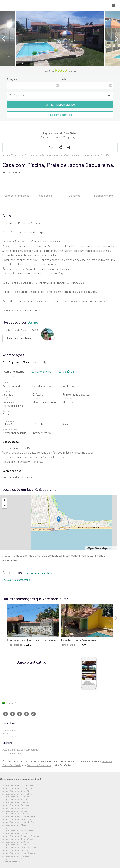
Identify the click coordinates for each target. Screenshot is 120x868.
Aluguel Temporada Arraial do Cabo (19, 822)
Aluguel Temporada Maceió (15, 825)
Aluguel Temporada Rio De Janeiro (18, 786)
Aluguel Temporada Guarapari (16, 814)
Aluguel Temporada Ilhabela (15, 833)
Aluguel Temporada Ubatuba (16, 797)
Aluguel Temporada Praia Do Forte (18, 850)
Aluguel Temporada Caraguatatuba (19, 817)
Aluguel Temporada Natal (14, 845)
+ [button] (5, 500)
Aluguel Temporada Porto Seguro (18, 819)
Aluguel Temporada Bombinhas (17, 794)
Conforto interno (14, 372)
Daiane (33, 322)
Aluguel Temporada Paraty (15, 808)
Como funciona (10, 730)
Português (11, 703)
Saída (63, 79)
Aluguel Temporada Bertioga (16, 842)
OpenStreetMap (97, 548)
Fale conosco (9, 737)
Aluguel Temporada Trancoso (16, 856)
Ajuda (5, 733)
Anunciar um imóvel (13, 753)
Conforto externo (41, 372)
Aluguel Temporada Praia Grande (18, 805)
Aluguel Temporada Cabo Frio (16, 791)
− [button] (5, 506)
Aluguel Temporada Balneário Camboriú (21, 836)
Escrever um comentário (16, 580)
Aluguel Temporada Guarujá (15, 802)
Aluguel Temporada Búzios (15, 800)
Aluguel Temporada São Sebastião (18, 831)
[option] (60, 39)
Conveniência (66, 372)
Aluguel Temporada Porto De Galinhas (20, 848)
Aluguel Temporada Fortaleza (16, 828)
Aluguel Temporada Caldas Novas (18, 839)
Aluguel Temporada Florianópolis (18, 788)
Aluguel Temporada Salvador (16, 811)
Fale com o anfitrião (60, 115)
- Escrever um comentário (38, 573)
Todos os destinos (13, 862)
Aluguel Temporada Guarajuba (16, 859)
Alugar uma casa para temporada (20, 750)
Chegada (12, 79)
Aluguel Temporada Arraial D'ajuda (19, 853)
